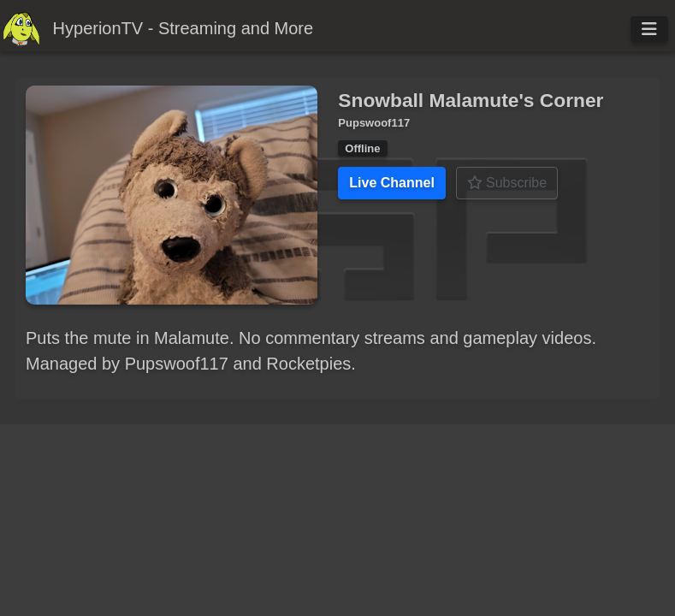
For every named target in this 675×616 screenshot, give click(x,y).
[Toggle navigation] (649, 29)
